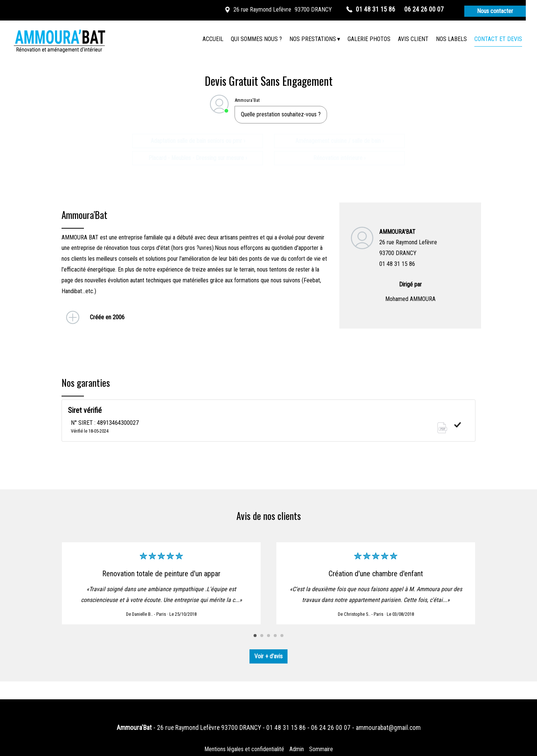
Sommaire (321, 749)
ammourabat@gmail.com (388, 728)
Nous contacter (495, 11)
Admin (297, 749)
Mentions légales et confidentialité (244, 749)
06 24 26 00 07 (331, 728)
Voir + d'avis (268, 656)
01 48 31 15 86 (286, 728)
